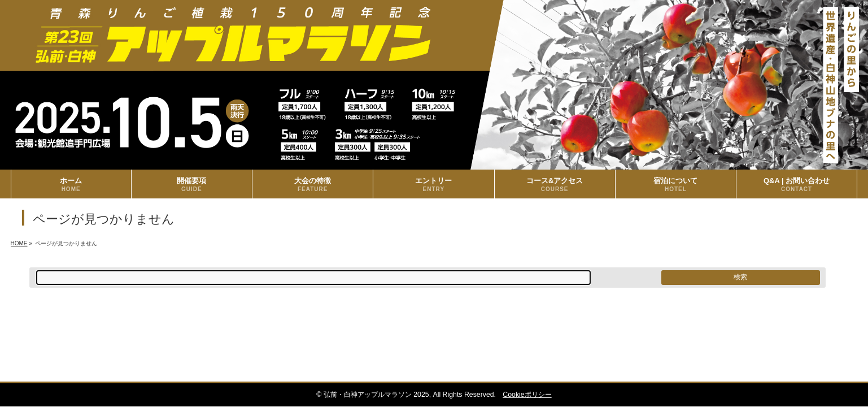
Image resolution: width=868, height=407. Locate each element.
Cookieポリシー (527, 395)
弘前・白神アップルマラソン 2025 (376, 395)
